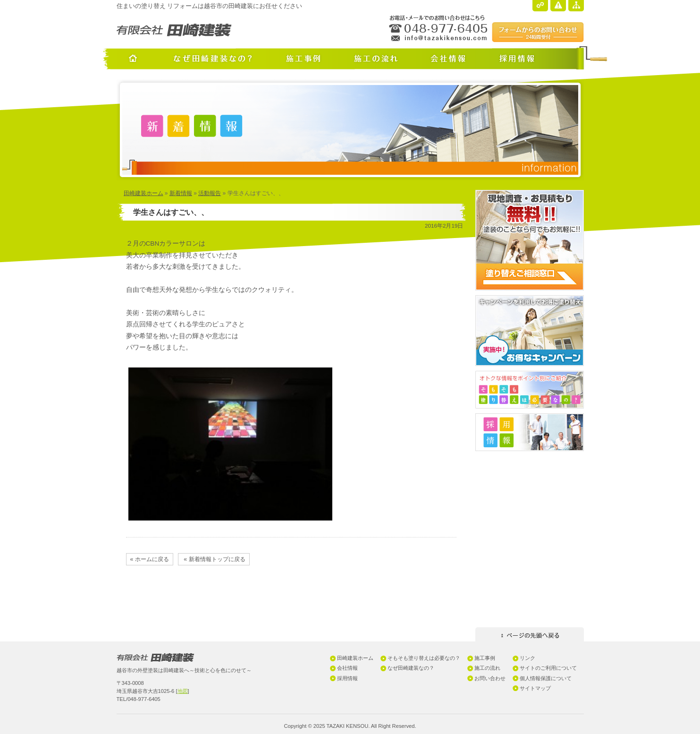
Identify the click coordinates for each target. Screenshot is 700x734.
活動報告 (210, 193)
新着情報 (181, 193)
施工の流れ (487, 668)
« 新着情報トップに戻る (214, 559)
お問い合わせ (490, 678)
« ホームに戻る (150, 559)
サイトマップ (535, 688)
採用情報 (347, 678)
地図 (183, 691)
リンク (527, 658)
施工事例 (485, 658)
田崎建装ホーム (143, 193)
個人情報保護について (546, 678)
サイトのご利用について (548, 668)
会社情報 (347, 668)
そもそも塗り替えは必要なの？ (424, 658)
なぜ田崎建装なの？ (411, 668)
